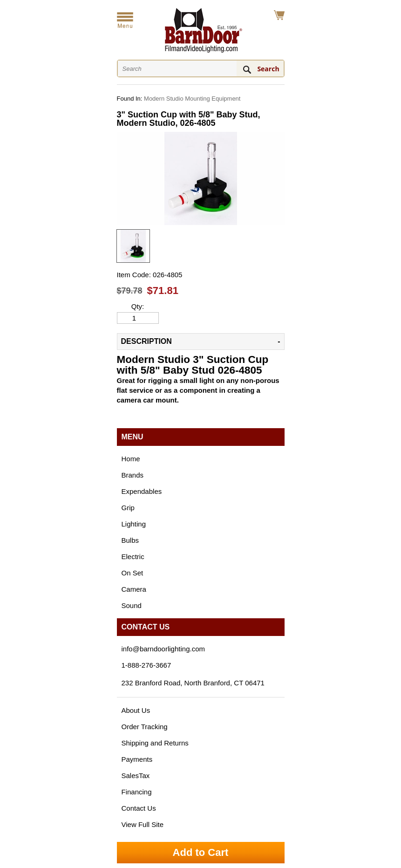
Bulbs (130, 540)
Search (268, 69)
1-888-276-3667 (146, 665)
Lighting (134, 524)
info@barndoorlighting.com (163, 649)
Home (131, 459)
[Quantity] (138, 318)
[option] (133, 246)
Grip (128, 508)
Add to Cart (201, 852)
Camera (134, 589)
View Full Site (143, 824)
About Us (136, 710)
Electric (133, 557)
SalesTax (136, 776)
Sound (132, 605)
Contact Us (139, 808)
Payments (137, 759)
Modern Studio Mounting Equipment (192, 99)
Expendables (142, 491)
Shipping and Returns (155, 743)
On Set (133, 573)
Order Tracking (145, 727)
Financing (137, 792)
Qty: (138, 307)
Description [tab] (146, 341)
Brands (133, 475)
